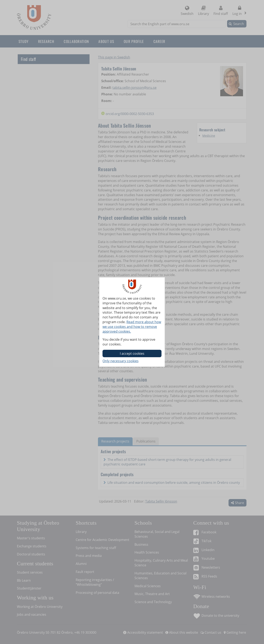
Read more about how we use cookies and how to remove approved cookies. (132, 327)
